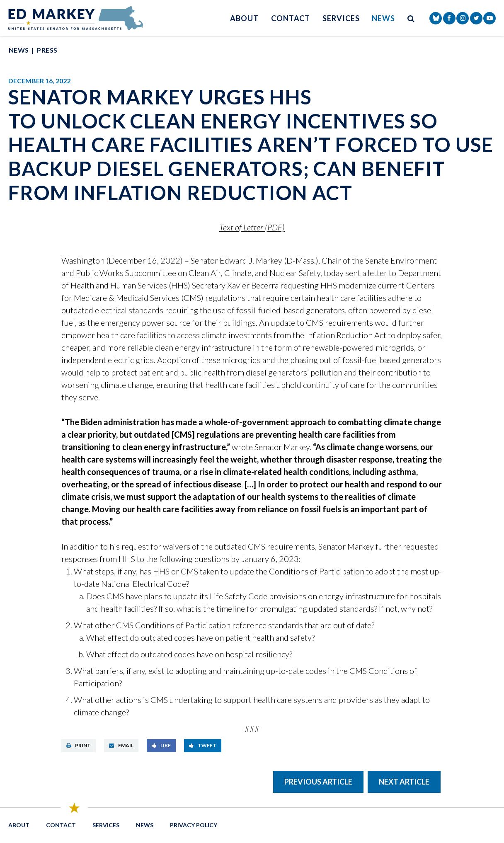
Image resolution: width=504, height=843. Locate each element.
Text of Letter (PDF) (252, 227)
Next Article (404, 782)
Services (341, 18)
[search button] (411, 18)
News (383, 18)
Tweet (203, 745)
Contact (291, 18)
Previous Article (318, 782)
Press (47, 50)
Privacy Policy (194, 825)
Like (161, 745)
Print (79, 745)
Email (121, 745)
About (244, 18)
